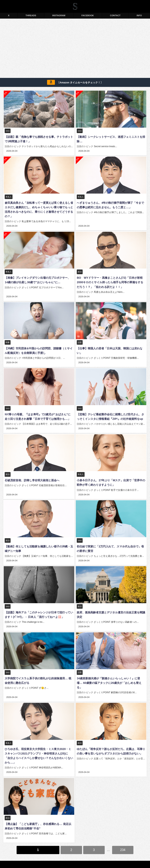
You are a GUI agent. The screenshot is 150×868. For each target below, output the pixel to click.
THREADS (31, 15)
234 (123, 839)
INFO (139, 15)
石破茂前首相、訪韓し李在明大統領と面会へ (32, 478)
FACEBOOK (88, 15)
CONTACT (115, 15)
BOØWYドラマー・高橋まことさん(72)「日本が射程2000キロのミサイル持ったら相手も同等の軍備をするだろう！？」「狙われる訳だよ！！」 (111, 281)
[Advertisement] (75, 49)
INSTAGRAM (59, 15)
